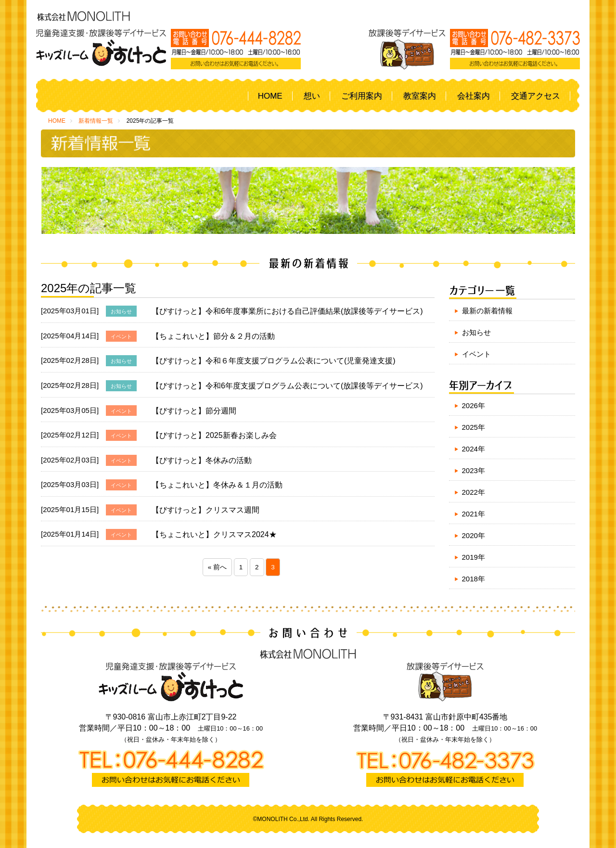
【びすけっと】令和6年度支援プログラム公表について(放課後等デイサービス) (287, 386)
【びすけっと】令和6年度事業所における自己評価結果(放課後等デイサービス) (287, 311)
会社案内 (474, 96)
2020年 (474, 535)
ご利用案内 (362, 96)
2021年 (474, 514)
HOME (270, 96)
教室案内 (420, 96)
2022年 (474, 492)
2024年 (474, 449)
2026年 (474, 405)
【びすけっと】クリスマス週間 (205, 510)
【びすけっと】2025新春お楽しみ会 (214, 435)
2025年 (474, 427)
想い (312, 96)
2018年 (474, 579)
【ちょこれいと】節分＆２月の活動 (213, 336)
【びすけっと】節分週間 (194, 411)
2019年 (474, 557)
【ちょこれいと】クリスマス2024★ (214, 534)
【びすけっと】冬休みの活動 (202, 460)
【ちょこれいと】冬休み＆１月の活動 (217, 485)
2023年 (474, 470)
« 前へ (217, 567)
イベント (476, 354)
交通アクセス (536, 96)
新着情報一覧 (96, 121)
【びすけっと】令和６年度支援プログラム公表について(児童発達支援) (274, 361)
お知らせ (476, 332)
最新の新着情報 (487, 311)
